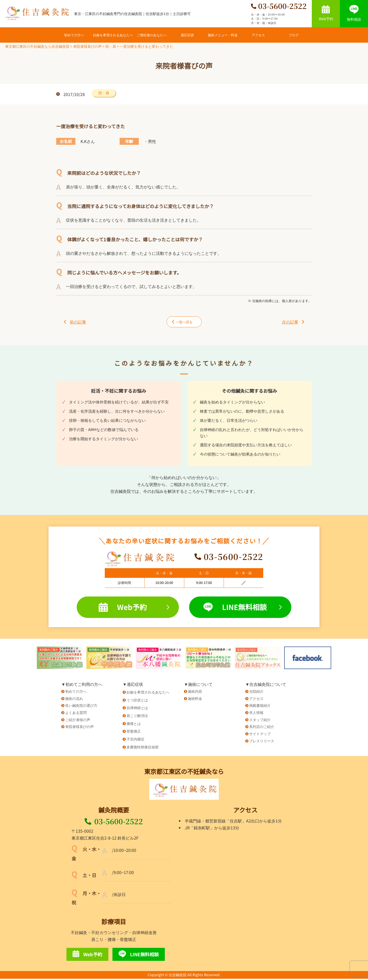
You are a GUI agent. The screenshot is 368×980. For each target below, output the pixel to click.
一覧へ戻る (179, 322)
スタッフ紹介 (260, 721)
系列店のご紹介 (262, 728)
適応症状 (187, 35)
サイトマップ (260, 735)
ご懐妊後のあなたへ (152, 35)
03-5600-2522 (114, 823)
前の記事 (75, 322)
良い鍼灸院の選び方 (81, 707)
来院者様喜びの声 (79, 728)
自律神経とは (137, 709)
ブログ (294, 35)
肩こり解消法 (137, 717)
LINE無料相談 (243, 608)
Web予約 (326, 13)
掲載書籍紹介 (260, 707)
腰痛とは (134, 725)
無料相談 (354, 13)
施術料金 (195, 700)
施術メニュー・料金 (223, 35)
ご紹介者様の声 (78, 721)
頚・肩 (104, 93)
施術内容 (195, 692)
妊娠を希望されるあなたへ (113, 35)
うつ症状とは (137, 701)
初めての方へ (74, 35)
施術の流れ (74, 700)
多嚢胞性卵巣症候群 (143, 748)
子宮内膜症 (135, 740)
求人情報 (256, 714)
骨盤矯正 (134, 733)
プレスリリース (262, 742)
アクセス (258, 35)
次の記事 (293, 322)
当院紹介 (256, 692)
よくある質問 (76, 714)
